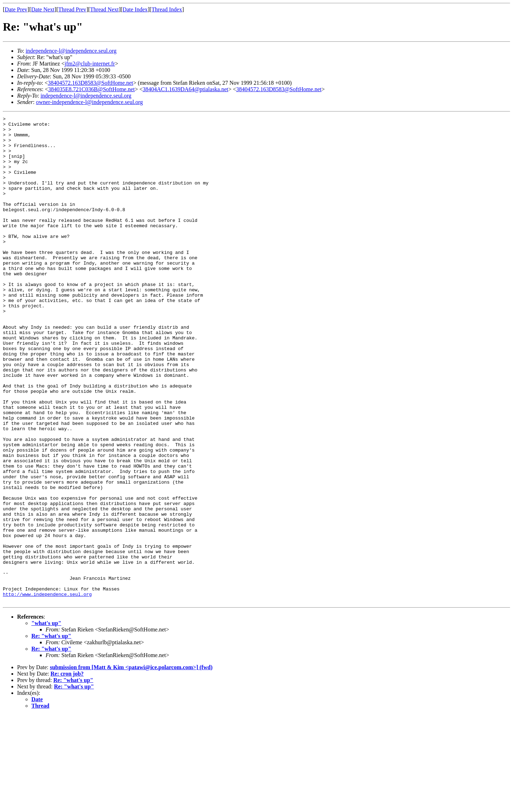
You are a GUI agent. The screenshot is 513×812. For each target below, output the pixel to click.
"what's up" (46, 720)
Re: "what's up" (51, 733)
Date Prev (16, 9)
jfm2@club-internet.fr (90, 64)
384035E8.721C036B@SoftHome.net (91, 89)
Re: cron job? (67, 771)
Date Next (43, 9)
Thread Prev (72, 9)
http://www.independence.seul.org (47, 690)
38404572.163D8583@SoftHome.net (90, 83)
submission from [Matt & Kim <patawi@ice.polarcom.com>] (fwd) (131, 764)
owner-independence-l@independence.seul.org (89, 102)
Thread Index (167, 9)
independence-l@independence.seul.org (71, 51)
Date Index (135, 9)
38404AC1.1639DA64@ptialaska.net (185, 89)
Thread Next (104, 9)
